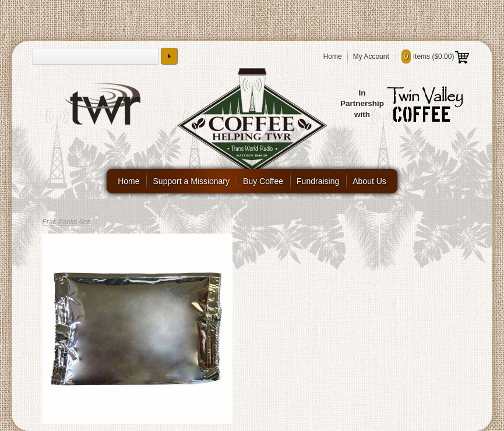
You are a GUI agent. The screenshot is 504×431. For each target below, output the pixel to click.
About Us (369, 181)
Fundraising (318, 181)
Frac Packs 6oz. (67, 222)
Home (333, 56)
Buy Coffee (263, 181)
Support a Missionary (192, 181)
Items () (436, 56)
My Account (371, 56)
